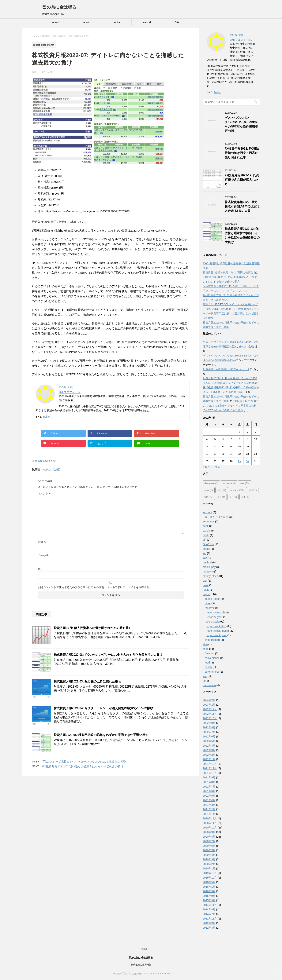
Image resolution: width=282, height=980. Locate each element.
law (205, 558)
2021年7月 (209, 787)
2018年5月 (209, 882)
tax (205, 681)
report (86, 22)
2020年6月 (209, 846)
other (208, 603)
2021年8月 (209, 782)
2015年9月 (209, 896)
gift (205, 540)
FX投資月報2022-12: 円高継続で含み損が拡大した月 (242, 180)
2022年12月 (210, 709)
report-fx (210, 608)
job (205, 553)
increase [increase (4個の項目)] (229, 483)
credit (206, 535)
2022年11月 (210, 714)
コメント (45, 493)
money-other (210, 576)
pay (205, 581)
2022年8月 (209, 727)
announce (209, 521)
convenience (212, 658)
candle (116, 22)
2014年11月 (210, 905)
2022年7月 (209, 732)
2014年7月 (209, 914)
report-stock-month (46, 461)
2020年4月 (209, 855)
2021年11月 (210, 768)
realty (206, 590)
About (55, 22)
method (147, 22)
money (207, 572)
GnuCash (208, 544)
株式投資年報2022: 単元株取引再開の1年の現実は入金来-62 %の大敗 (242, 207)
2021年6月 (209, 791)
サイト (42, 569)
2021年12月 (210, 764)
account (207, 512)
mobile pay (209, 567)
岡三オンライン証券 (217, 517)
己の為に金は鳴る (59, 7)
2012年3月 (209, 928)
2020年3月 (209, 859)
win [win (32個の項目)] (209, 497)
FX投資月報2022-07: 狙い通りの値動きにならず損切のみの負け (83, 766)
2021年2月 (209, 809)
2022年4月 (209, 746)
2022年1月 (209, 759)
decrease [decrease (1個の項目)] (211, 483)
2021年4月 (209, 800)
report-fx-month (216, 612)
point (206, 585)
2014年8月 (209, 909)
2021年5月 (209, 796)
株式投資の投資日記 (141, 965)
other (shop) (212, 672)
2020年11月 (210, 823)
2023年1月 (209, 705)
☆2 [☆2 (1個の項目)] (221, 497)
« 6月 (206, 467)
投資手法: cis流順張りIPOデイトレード (226, 369)
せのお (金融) (52, 469)
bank (206, 526)
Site (177, 22)
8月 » (216, 467)
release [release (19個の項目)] (237, 490)
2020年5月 (209, 850)
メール (43, 555)
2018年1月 (209, 887)
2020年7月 (209, 841)
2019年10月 (210, 878)
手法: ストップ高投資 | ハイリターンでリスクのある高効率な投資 (84, 762)
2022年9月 (209, 723)
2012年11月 (210, 919)
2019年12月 (210, 873)
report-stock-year (217, 635)
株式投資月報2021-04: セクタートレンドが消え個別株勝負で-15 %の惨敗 (103, 708)
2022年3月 (209, 750)
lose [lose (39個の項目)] (245, 483)
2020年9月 (209, 832)
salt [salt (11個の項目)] (252, 490)
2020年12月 (210, 818)
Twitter (47, 417)
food (207, 663)
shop (206, 649)
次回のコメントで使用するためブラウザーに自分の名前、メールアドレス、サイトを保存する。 (95, 587)
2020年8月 (209, 837)
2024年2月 (209, 700)
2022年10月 (210, 718)
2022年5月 (209, 741)
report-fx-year (215, 617)
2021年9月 (209, 777)
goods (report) (213, 599)
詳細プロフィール (69, 392)
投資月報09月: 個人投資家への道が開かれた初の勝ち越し (93, 628)
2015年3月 (209, 900)
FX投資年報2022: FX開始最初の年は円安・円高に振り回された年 (242, 153)
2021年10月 (210, 773)
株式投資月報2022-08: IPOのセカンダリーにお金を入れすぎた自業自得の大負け (108, 655)
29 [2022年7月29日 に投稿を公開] (239, 461)
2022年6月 (209, 737)
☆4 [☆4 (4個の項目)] (245, 497)
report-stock (212, 622)
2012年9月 (209, 923)
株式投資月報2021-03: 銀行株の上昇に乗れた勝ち (87, 681)
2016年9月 (209, 891)
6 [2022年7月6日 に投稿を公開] (223, 439)
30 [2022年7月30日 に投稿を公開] (247, 461)
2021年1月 (209, 814)
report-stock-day (216, 626)
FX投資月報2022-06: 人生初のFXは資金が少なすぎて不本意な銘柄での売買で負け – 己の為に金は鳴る (231, 406)
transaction (209, 685)
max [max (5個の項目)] (209, 490)
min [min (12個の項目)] (222, 490)
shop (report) (212, 640)
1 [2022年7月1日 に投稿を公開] (239, 432)
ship (205, 644)
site (205, 676)
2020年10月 (210, 828)
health (208, 667)
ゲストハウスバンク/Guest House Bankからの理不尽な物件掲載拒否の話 (241, 124)
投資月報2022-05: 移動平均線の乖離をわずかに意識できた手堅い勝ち (101, 735)
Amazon (210, 653)
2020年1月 (209, 868)
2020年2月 (209, 864)
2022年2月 (209, 755)
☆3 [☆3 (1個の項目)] (233, 497)
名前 (42, 542)
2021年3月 (209, 805)
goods (206, 549)
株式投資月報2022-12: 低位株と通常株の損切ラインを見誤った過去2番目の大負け (242, 235)
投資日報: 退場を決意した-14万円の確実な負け (231, 272)
